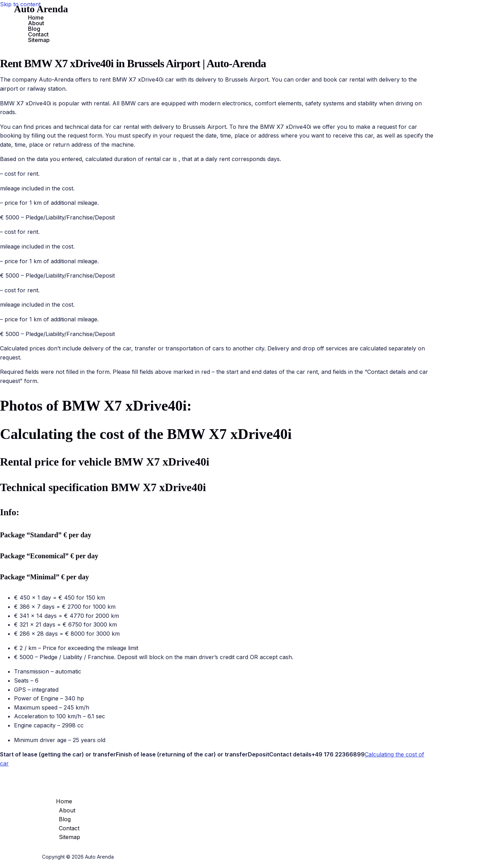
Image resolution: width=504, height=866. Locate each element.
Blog (34, 29)
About (36, 23)
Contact (38, 34)
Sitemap (39, 40)
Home (36, 18)
